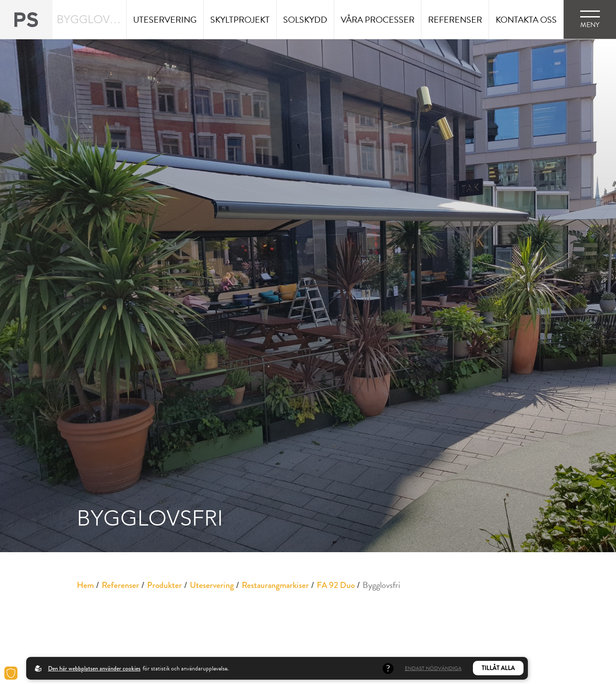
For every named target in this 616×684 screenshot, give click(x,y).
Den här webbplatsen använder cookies (94, 668)
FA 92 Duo (336, 585)
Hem (85, 585)
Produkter (164, 585)
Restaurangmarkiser (275, 585)
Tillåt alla (498, 668)
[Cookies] (11, 673)
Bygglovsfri (381, 585)
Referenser (120, 585)
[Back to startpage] (26, 19)
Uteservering (212, 585)
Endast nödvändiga (433, 668)
